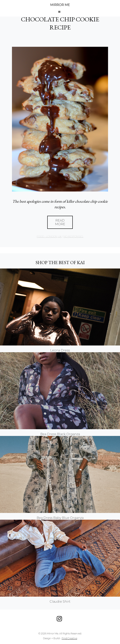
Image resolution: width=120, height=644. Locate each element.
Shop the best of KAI (60, 262)
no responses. (73, 236)
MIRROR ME (60, 5)
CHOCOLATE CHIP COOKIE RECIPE (60, 23)
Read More (60, 222)
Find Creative (69, 638)
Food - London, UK (49, 236)
